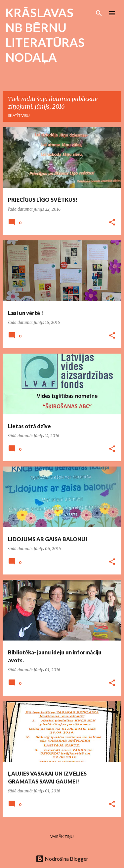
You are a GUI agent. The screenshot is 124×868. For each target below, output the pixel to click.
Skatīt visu (19, 115)
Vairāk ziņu (62, 836)
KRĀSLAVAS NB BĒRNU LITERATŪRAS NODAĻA (45, 35)
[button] (112, 223)
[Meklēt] (99, 13)
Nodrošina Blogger (62, 859)
